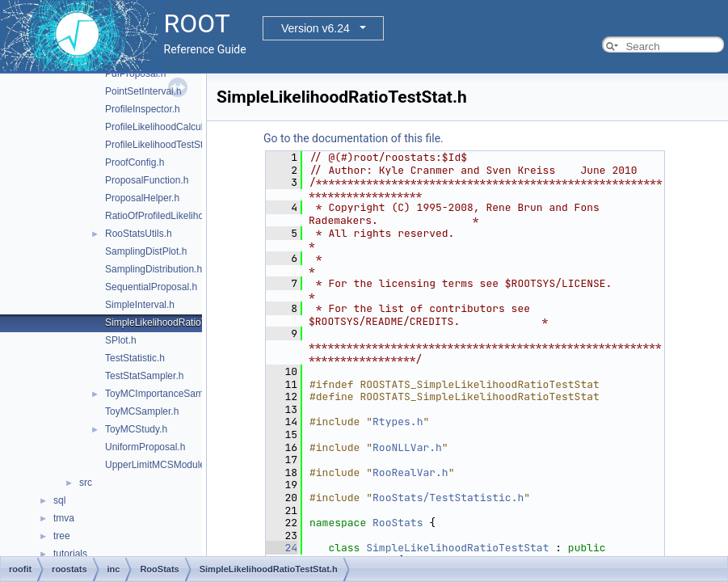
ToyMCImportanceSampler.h (166, 394)
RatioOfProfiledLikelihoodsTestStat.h (184, 216)
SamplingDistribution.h (154, 269)
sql (59, 500)
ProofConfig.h (135, 162)
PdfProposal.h (135, 74)
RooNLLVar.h (407, 447)
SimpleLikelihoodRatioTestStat (457, 548)
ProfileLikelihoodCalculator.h (166, 127)
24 (282, 548)
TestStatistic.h (135, 358)
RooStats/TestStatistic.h (448, 498)
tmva (64, 518)
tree (62, 536)
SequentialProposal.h (151, 287)
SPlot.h (121, 340)
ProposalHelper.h (142, 198)
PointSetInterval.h (143, 91)
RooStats (398, 523)
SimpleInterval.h (140, 305)
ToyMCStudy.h (136, 429)
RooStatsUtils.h (139, 234)
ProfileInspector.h (143, 109)
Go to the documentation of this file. (353, 138)
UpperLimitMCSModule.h (159, 465)
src (86, 483)
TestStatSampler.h (144, 376)
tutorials (70, 554)
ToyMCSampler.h (142, 411)
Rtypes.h (398, 422)
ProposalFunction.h (147, 180)
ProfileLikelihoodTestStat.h (162, 145)
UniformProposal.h (145, 447)
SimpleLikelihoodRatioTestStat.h (175, 323)
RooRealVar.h (410, 472)
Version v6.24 (316, 28)
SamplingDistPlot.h (146, 251)
